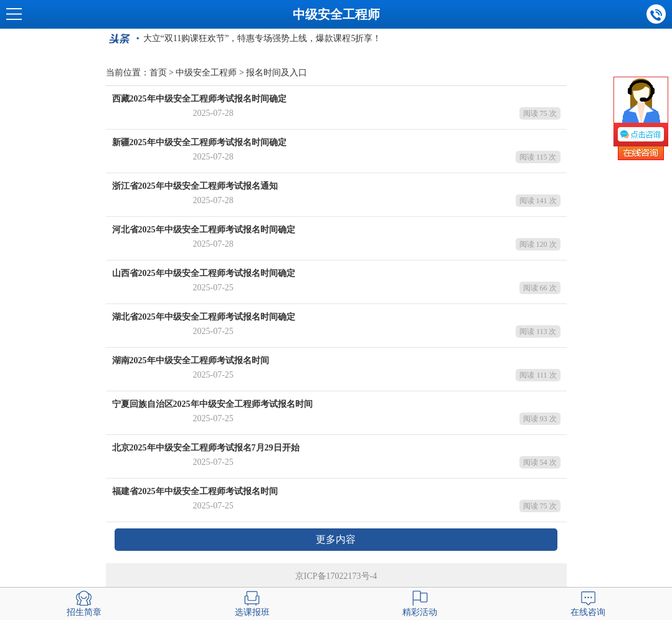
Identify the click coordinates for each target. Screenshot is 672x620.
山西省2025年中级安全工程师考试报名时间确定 (204, 273)
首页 (158, 73)
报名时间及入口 (277, 73)
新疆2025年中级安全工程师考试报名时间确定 (199, 142)
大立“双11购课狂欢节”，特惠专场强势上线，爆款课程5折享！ (263, 38)
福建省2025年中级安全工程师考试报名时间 (195, 491)
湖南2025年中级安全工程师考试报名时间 (191, 360)
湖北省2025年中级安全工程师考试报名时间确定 (204, 317)
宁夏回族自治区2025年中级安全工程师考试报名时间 (212, 404)
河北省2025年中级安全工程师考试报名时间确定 (204, 230)
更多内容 (336, 539)
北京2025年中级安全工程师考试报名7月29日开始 (206, 448)
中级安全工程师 (336, 14)
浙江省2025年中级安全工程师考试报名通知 (195, 186)
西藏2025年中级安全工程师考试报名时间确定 (199, 99)
